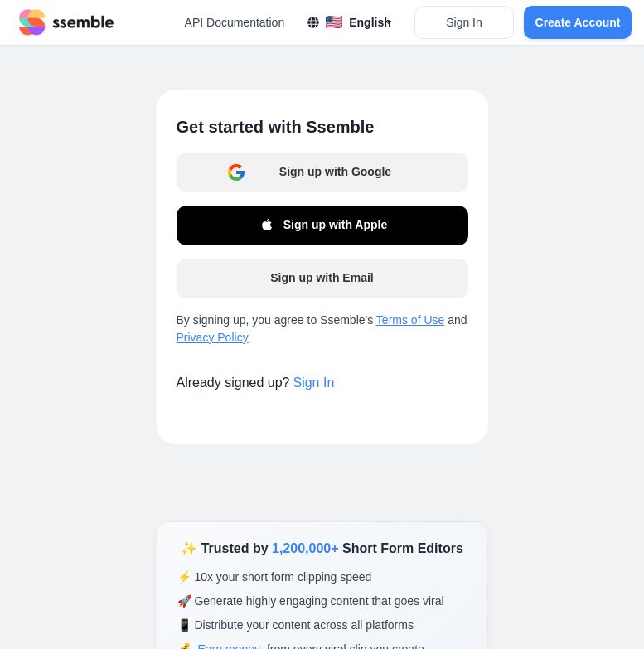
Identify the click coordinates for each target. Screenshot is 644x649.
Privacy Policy (213, 337)
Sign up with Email (322, 278)
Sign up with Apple (322, 225)
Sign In (464, 22)
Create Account (578, 22)
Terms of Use (410, 320)
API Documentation (235, 22)
